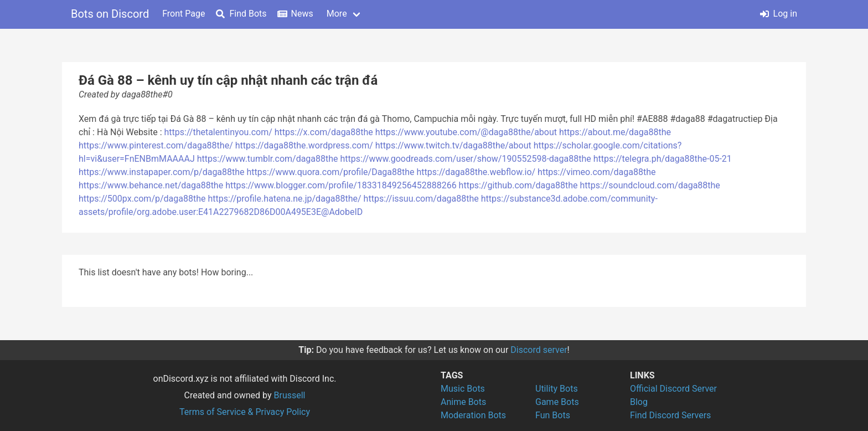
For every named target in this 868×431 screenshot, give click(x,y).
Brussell (290, 395)
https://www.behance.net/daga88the (151, 185)
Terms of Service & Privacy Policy (245, 412)
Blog (639, 402)
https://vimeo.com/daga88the (596, 172)
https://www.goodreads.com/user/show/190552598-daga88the (466, 159)
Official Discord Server (673, 389)
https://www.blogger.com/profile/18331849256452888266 (341, 185)
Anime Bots (463, 402)
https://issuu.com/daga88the (421, 199)
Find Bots (241, 14)
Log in (779, 14)
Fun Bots (553, 415)
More (337, 14)
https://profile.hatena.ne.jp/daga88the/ (284, 199)
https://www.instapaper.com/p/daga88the (162, 172)
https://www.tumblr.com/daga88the (268, 159)
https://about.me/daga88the (615, 132)
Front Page (184, 14)
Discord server (539, 350)
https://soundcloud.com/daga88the (650, 185)
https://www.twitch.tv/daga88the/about (453, 145)
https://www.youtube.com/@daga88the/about (466, 132)
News (296, 14)
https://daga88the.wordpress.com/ (304, 145)
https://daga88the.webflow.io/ (476, 172)
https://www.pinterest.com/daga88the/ (156, 145)
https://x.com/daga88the (324, 132)
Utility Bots (557, 389)
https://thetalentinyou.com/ (218, 132)
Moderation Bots (473, 415)
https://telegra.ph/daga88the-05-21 (663, 159)
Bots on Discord (110, 14)
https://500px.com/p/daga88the (142, 199)
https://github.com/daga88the (518, 185)
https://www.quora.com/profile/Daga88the (331, 172)
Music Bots (463, 389)
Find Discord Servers (670, 415)
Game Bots (557, 402)
